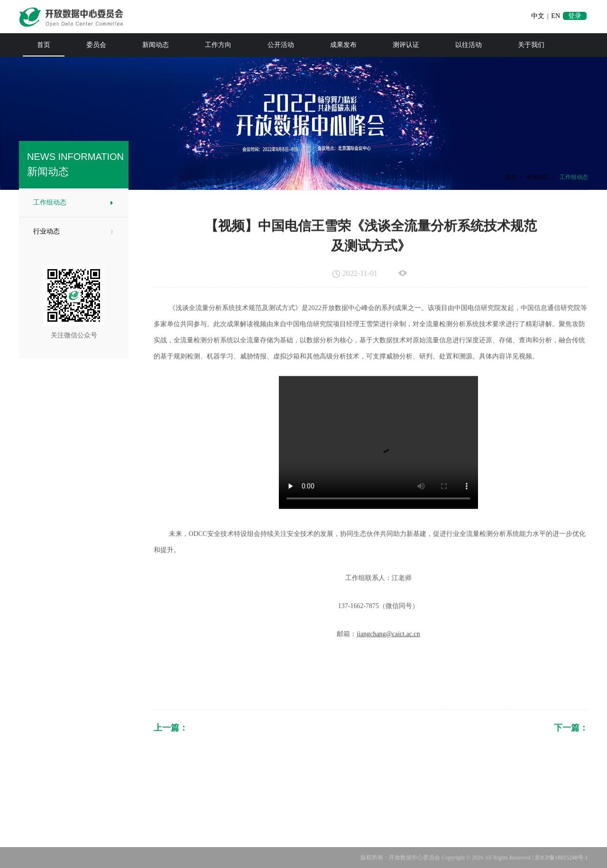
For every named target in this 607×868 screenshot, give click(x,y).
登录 (575, 16)
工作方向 (218, 45)
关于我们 (531, 45)
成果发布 (343, 45)
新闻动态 (156, 45)
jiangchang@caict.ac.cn (388, 649)
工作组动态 (48, 202)
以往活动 (469, 45)
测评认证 (406, 45)
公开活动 (281, 45)
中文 (538, 16)
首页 (44, 45)
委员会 (96, 45)
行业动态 (45, 231)
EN (556, 16)
